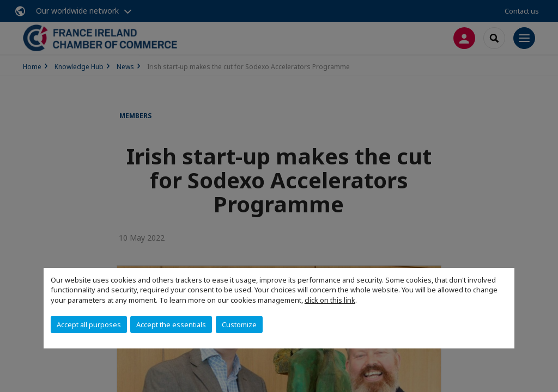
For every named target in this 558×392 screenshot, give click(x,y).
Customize (239, 324)
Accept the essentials (171, 324)
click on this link (330, 300)
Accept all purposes (89, 324)
